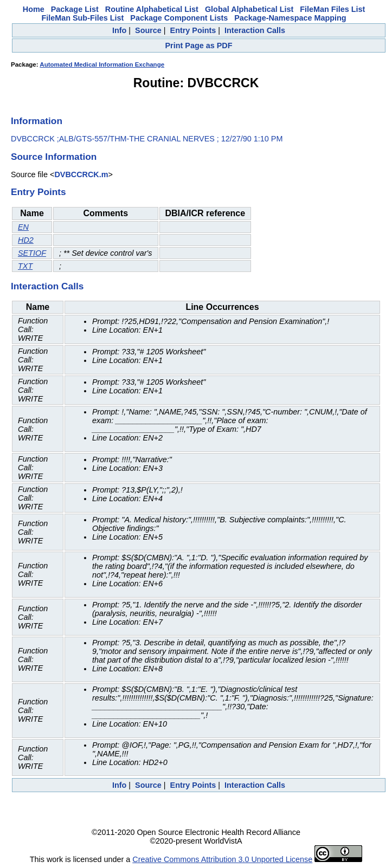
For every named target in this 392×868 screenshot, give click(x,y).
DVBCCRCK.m (81, 174)
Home (34, 9)
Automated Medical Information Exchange (102, 64)
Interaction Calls (255, 30)
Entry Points (193, 30)
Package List (75, 9)
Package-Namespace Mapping (290, 18)
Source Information (54, 157)
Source (148, 30)
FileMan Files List (332, 9)
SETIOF (32, 253)
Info (119, 30)
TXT (25, 266)
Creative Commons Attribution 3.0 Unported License (222, 859)
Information (37, 121)
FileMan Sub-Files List (82, 18)
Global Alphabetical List (249, 9)
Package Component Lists (179, 18)
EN (23, 227)
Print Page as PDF (199, 46)
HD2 (26, 240)
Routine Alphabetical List (152, 9)
